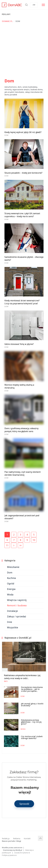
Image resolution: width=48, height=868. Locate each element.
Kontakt (27, 838)
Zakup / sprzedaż (17, 616)
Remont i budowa (17, 605)
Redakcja (6, 838)
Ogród (11, 583)
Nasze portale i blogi (11, 841)
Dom (6, 135)
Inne (10, 622)
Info (6, 681)
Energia (11, 589)
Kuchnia (11, 578)
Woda (10, 595)
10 (34, 540)
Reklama (17, 838)
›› (20, 545)
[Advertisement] (24, 51)
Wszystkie (13, 627)
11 (7, 545)
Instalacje (12, 611)
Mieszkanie (13, 567)
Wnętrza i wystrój (17, 600)
